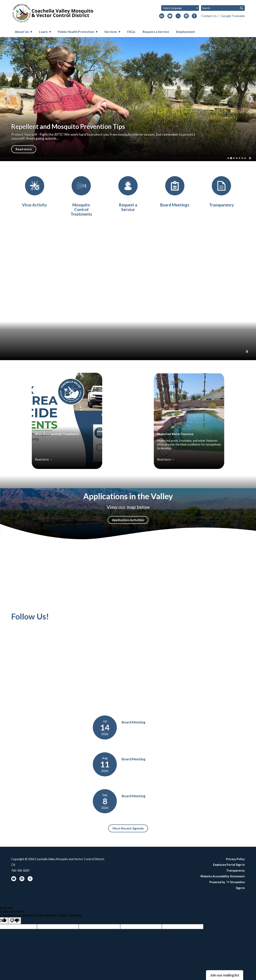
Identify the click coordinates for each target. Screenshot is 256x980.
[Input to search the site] (223, 8)
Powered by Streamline (227, 882)
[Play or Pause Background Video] (247, 352)
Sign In (240, 888)
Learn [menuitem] (43, 32)
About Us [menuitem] (22, 32)
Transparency (235, 870)
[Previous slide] (6, 99)
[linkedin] (162, 16)
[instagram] (186, 16)
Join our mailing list (225, 975)
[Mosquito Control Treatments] (81, 196)
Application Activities (128, 520)
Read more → (44, 459)
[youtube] (170, 16)
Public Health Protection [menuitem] (76, 32)
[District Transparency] (221, 192)
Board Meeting (133, 722)
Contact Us (209, 16)
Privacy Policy (235, 859)
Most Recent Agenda (128, 828)
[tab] (228, 158)
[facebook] (194, 16)
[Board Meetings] (175, 192)
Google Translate (233, 16)
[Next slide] (250, 99)
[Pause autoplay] (250, 158)
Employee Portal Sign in (229, 865)
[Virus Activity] (35, 192)
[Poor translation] (15, 921)
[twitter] (178, 16)
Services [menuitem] (111, 32)
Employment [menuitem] (185, 32)
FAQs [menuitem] (131, 32)
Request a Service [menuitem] (156, 32)
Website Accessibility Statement (223, 876)
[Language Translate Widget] (180, 8)
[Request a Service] (128, 194)
